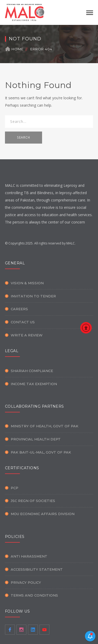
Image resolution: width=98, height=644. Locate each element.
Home (18, 49)
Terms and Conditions (34, 595)
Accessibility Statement (37, 569)
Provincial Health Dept (36, 439)
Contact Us (23, 322)
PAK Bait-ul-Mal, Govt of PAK (41, 452)
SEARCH (24, 137)
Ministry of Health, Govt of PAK (45, 426)
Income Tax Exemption (34, 384)
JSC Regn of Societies (33, 501)
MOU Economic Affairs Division (43, 514)
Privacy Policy (26, 582)
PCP (15, 488)
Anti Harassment (29, 556)
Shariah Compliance (32, 371)
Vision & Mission (27, 283)
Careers (19, 309)
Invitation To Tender (33, 296)
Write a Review (27, 335)
